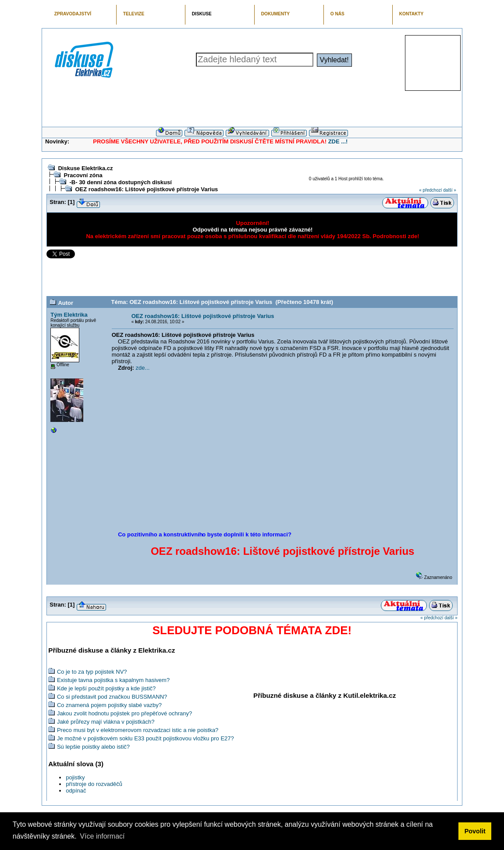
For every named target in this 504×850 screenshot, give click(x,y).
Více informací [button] (102, 836)
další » (449, 190)
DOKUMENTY (275, 14)
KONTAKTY (412, 14)
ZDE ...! (338, 141)
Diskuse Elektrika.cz (85, 168)
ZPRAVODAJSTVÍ (73, 14)
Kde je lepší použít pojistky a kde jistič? (106, 688)
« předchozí (430, 190)
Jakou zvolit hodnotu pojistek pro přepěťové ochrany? (124, 713)
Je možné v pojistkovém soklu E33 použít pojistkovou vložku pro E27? (146, 738)
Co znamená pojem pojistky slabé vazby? (109, 705)
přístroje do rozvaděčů (94, 784)
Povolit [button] (475, 831)
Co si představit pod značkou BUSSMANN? (112, 697)
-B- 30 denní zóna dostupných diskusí (120, 182)
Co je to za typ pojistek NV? (92, 672)
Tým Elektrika (69, 315)
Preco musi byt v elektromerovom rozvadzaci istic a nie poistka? (138, 730)
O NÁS (337, 14)
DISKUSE (202, 14)
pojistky (75, 777)
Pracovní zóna (83, 175)
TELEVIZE (134, 14)
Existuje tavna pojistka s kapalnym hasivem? (113, 680)
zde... (143, 368)
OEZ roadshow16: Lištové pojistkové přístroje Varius (146, 189)
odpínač (76, 791)
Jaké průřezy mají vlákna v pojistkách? (106, 722)
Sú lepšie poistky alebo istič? (93, 747)
